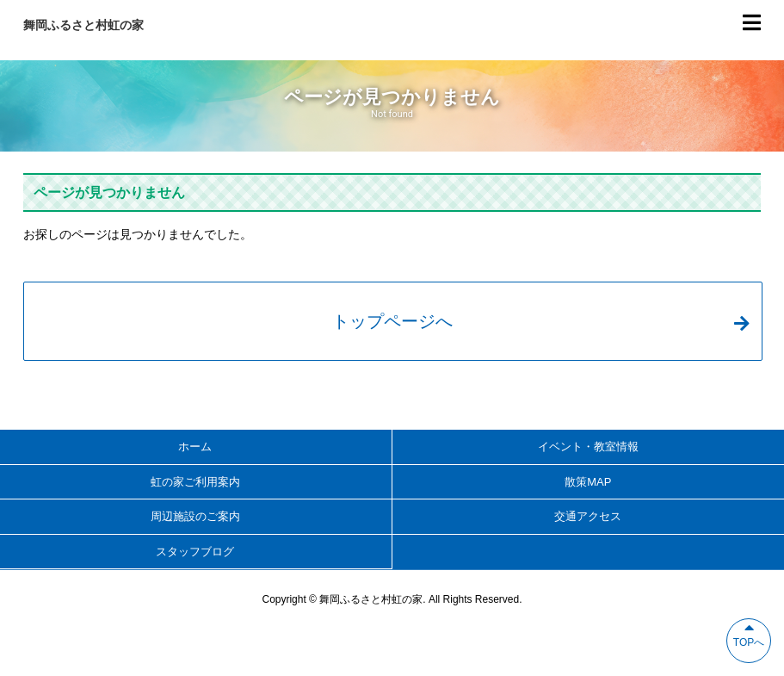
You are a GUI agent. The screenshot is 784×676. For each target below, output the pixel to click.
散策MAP (588, 482)
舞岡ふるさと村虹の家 (83, 25)
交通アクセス (588, 516)
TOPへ (749, 634)
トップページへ (540, 321)
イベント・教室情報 (588, 447)
